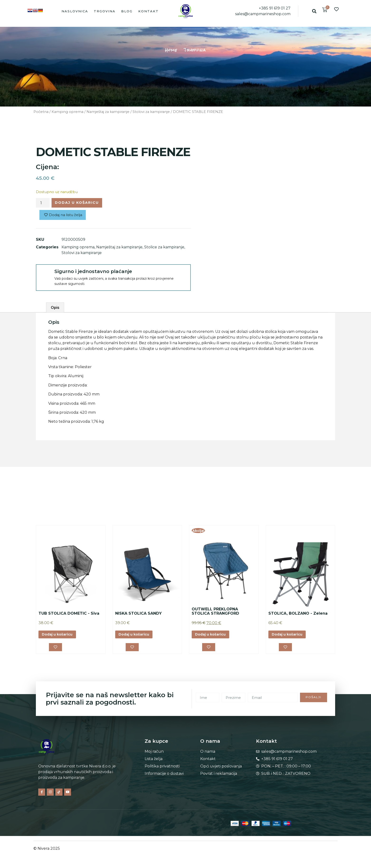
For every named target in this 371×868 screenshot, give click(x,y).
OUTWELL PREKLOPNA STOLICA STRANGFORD (215, 613)
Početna (41, 112)
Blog (127, 11)
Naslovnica (75, 11)
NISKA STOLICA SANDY (138, 615)
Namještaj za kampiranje (108, 112)
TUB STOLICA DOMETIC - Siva (69, 615)
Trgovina (105, 11)
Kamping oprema (67, 112)
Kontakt (148, 11)
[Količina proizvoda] (43, 203)
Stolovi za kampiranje (151, 112)
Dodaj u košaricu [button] (59, 636)
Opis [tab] (55, 309)
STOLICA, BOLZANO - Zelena (298, 615)
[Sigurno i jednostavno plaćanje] (45, 275)
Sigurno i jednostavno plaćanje (93, 273)
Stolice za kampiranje (164, 248)
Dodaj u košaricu (81, 203)
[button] (314, 11)
